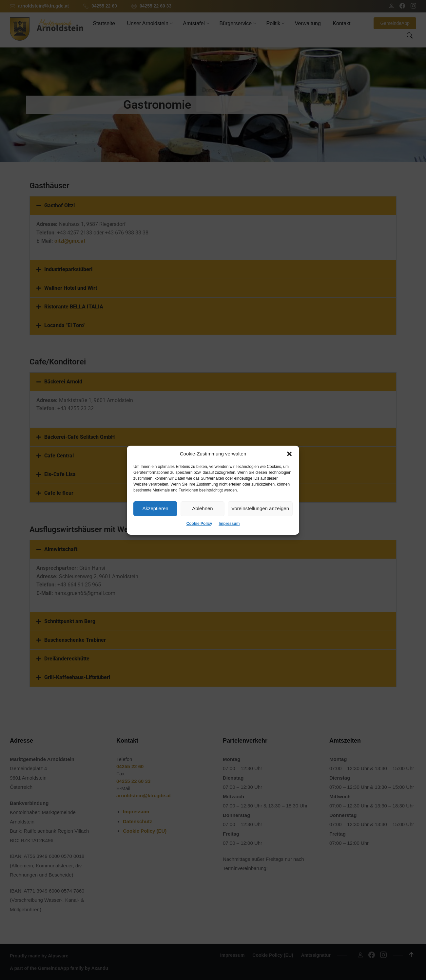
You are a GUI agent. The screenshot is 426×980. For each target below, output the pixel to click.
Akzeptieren (155, 508)
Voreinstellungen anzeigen (260, 508)
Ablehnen (202, 508)
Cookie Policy (199, 524)
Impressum (229, 524)
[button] (289, 454)
